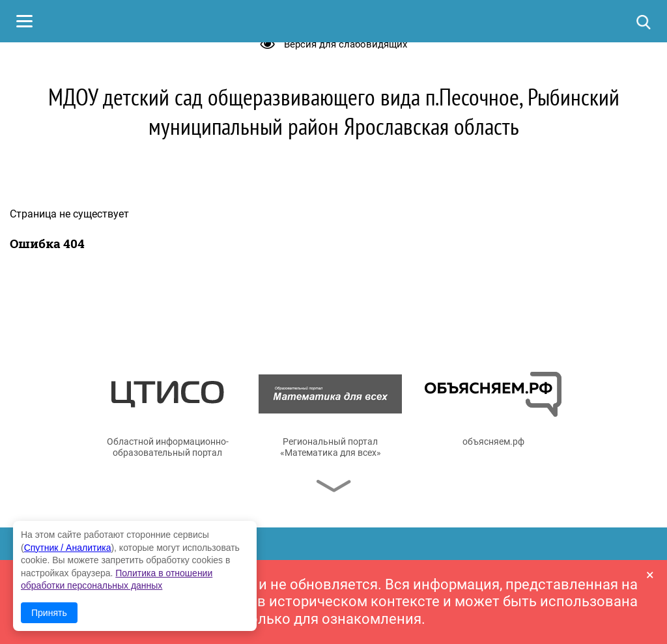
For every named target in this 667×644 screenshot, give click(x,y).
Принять (49, 613)
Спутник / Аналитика (68, 548)
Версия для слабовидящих (346, 44)
